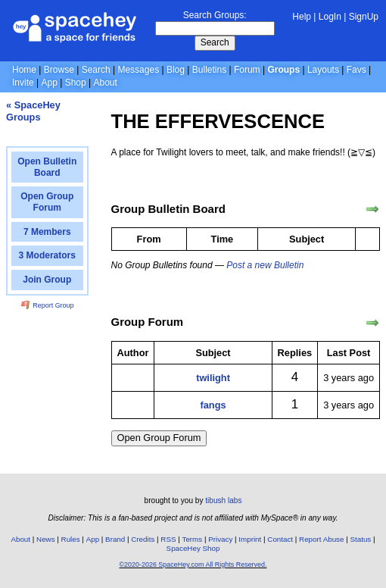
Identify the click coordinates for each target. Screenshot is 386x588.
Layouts (323, 70)
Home (24, 70)
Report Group (48, 305)
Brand (115, 539)
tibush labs (223, 500)
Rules (71, 539)
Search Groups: (215, 15)
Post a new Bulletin (265, 265)
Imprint (250, 539)
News (46, 539)
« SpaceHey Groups (33, 111)
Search (215, 42)
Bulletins (209, 70)
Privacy (220, 539)
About (105, 83)
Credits (143, 539)
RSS (168, 539)
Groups (283, 70)
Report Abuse (321, 539)
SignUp (364, 17)
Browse (59, 70)
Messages (138, 70)
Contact (280, 539)
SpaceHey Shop (193, 548)
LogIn (330, 17)
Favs (356, 70)
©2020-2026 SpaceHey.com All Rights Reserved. (193, 565)
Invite (23, 83)
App (49, 83)
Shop (76, 83)
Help (302, 17)
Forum (247, 70)
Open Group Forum (159, 438)
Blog (176, 70)
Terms (193, 539)
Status (360, 539)
